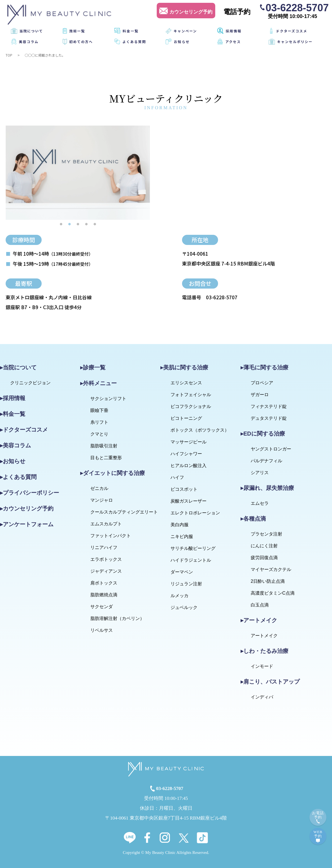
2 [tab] (69, 224)
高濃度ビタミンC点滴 (273, 593)
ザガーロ (260, 395)
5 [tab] (95, 224)
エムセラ (260, 503)
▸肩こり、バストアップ (270, 682)
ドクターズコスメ (292, 31)
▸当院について (18, 367)
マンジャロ (102, 500)
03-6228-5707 (297, 7)
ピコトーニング (186, 418)
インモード (262, 666)
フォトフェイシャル (191, 395)
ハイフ (177, 477)
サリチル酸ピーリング (193, 548)
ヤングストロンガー (271, 449)
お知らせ (182, 42)
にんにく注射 (264, 546)
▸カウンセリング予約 (27, 508)
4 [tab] (86, 224)
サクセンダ (102, 607)
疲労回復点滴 (264, 558)
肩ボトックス (104, 583)
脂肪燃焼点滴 (104, 595)
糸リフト (99, 422)
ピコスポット (184, 489)
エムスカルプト (106, 524)
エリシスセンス (186, 383)
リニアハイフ (104, 547)
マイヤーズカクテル (271, 569)
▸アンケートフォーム (27, 524)
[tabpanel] (78, 173)
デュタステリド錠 (269, 418)
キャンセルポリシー (295, 42)
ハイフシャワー (186, 454)
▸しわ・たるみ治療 (264, 651)
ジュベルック (184, 607)
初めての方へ (81, 42)
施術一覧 (77, 31)
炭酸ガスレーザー (189, 501)
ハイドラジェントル (191, 560)
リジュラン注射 (186, 584)
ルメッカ (180, 596)
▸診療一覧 (93, 367)
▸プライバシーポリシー (30, 493)
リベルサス (102, 630)
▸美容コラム (15, 445)
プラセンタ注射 (266, 534)
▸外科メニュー (98, 383)
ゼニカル (99, 488)
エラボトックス (106, 559)
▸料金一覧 (13, 414)
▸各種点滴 (253, 519)
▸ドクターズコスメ (24, 430)
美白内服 (180, 525)
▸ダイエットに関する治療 (113, 473)
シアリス (260, 473)
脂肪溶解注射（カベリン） (117, 618)
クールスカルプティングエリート (124, 512)
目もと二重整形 (106, 458)
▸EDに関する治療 (263, 434)
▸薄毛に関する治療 (264, 367)
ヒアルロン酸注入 (189, 466)
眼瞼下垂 (99, 410)
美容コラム (29, 42)
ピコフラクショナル (191, 406)
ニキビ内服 (182, 536)
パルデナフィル (266, 461)
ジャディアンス (106, 571)
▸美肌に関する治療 (184, 367)
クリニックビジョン (30, 383)
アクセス (233, 42)
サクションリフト (108, 399)
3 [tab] (78, 224)
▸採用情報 (13, 398)
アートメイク (264, 636)
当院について (31, 31)
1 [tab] (61, 224)
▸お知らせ (13, 461)
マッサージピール (189, 442)
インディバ (262, 697)
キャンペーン (185, 31)
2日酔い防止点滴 (268, 581)
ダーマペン (182, 572)
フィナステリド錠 (269, 406)
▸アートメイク (259, 620)
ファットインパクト (111, 536)
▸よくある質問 (18, 477)
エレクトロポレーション (195, 513)
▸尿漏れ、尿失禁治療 (267, 488)
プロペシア (262, 383)
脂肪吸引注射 (104, 446)
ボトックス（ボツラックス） (200, 430)
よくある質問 (134, 42)
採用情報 (234, 31)
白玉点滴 (260, 605)
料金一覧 (131, 31)
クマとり (99, 434)
